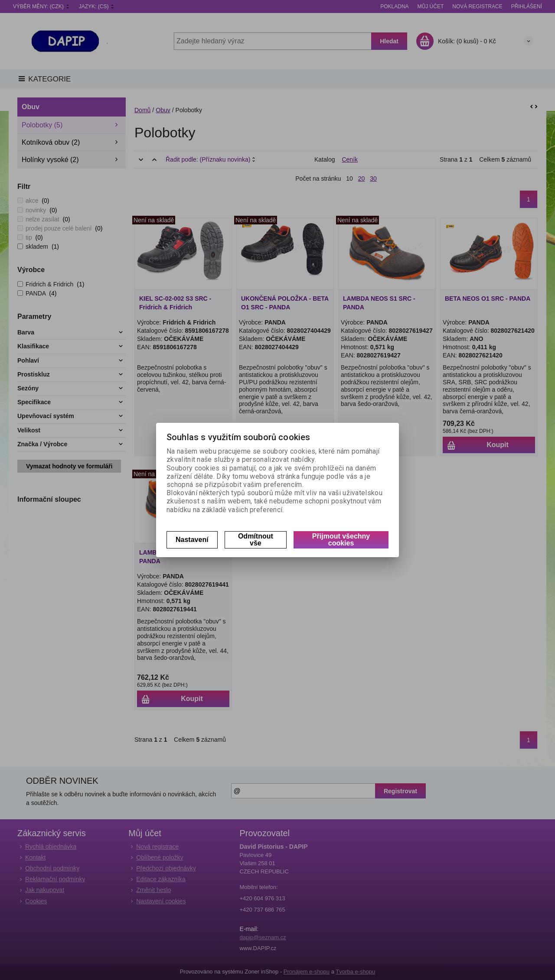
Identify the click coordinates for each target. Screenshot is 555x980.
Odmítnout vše (256, 540)
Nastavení (192, 540)
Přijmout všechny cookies (341, 540)
